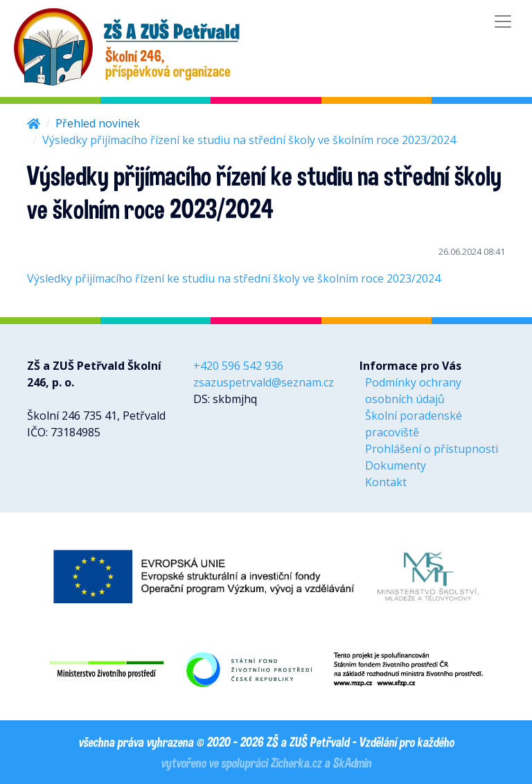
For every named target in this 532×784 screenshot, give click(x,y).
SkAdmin (352, 763)
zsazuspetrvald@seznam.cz (264, 382)
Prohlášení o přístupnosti (432, 449)
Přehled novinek (98, 123)
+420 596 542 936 (238, 366)
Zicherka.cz (296, 763)
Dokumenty (396, 465)
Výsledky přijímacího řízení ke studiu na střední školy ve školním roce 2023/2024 (234, 278)
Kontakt (386, 482)
